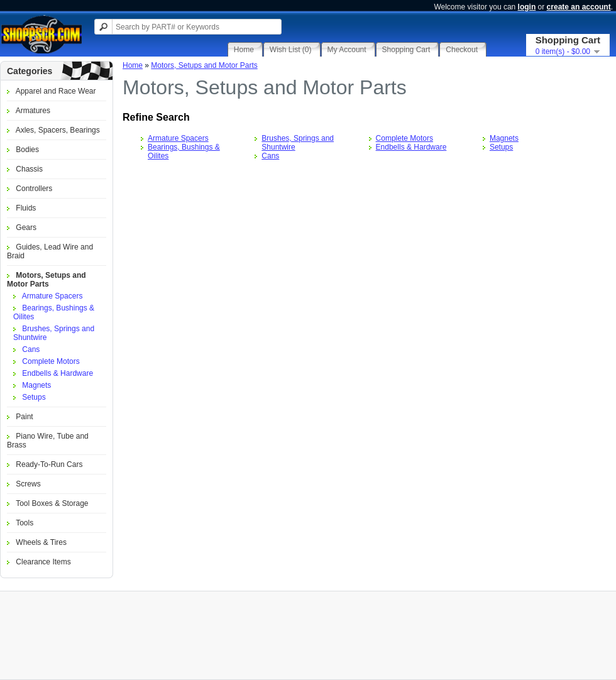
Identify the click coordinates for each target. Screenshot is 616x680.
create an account (579, 7)
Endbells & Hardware (58, 373)
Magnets (36, 385)
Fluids (26, 208)
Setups (34, 397)
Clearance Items (43, 562)
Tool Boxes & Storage (52, 503)
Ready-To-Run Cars (49, 464)
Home (133, 65)
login (527, 7)
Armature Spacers (52, 296)
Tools (25, 523)
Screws (28, 484)
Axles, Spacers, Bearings (58, 130)
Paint (24, 417)
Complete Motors (51, 361)
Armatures (33, 111)
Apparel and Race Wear (56, 91)
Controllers (34, 189)
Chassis (29, 169)
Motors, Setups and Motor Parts (47, 280)
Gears (26, 228)
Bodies (27, 150)
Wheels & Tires (41, 542)
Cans (31, 349)
